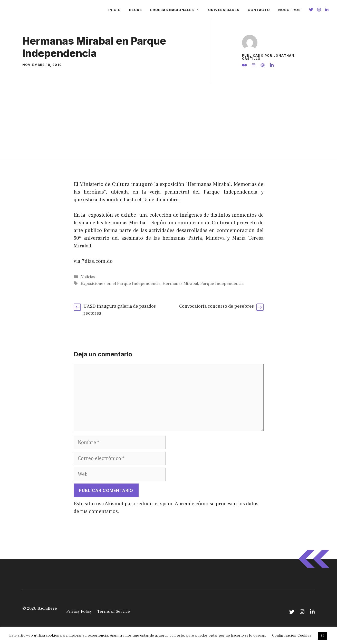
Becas (136, 10)
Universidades (224, 10)
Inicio (115, 10)
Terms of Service (113, 611)
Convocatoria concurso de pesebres (216, 306)
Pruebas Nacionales (177, 10)
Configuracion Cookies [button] (292, 635)
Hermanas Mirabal (180, 284)
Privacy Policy (79, 611)
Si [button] (322, 636)
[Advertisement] (169, 121)
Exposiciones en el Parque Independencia (121, 284)
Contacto (259, 10)
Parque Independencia (222, 284)
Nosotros (290, 10)
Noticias (88, 277)
